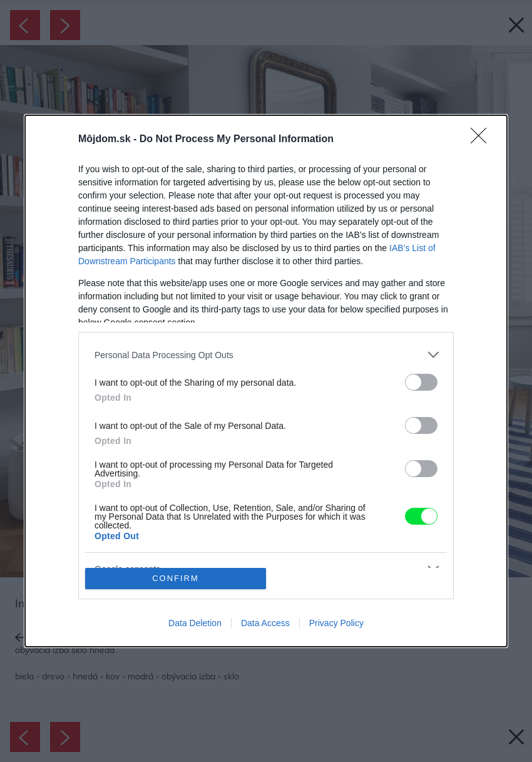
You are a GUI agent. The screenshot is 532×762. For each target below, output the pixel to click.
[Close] (483, 140)
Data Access (265, 623)
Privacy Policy (336, 623)
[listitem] (266, 355)
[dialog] (266, 381)
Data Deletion (195, 623)
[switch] (421, 382)
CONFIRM (176, 578)
